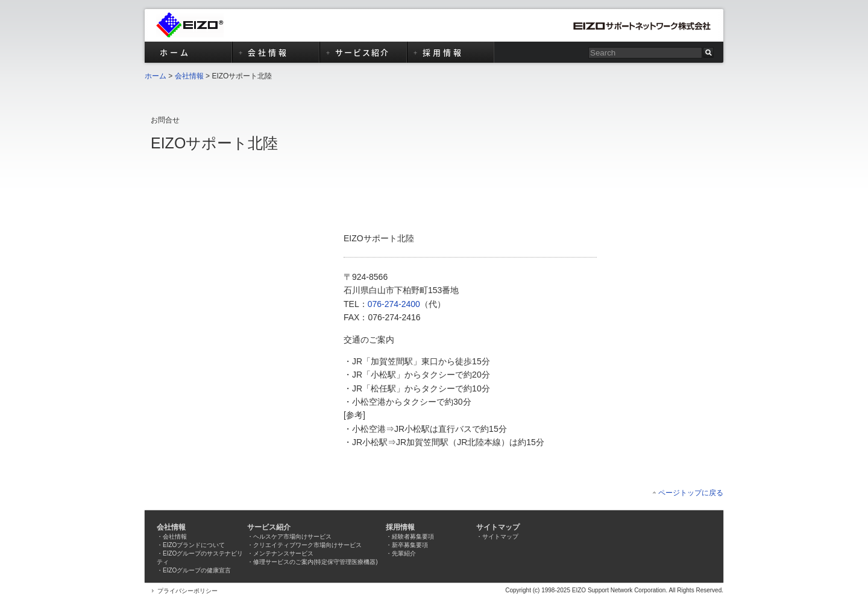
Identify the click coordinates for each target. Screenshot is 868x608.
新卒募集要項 (410, 545)
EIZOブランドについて (194, 545)
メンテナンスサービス (283, 553)
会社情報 (189, 76)
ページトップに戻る (691, 493)
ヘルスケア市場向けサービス (292, 537)
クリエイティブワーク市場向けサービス (307, 545)
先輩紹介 (404, 553)
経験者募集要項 (413, 537)
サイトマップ (500, 537)
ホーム (156, 76)
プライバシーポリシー (187, 591)
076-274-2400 (394, 304)
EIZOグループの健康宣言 (197, 570)
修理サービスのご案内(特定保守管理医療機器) (316, 562)
